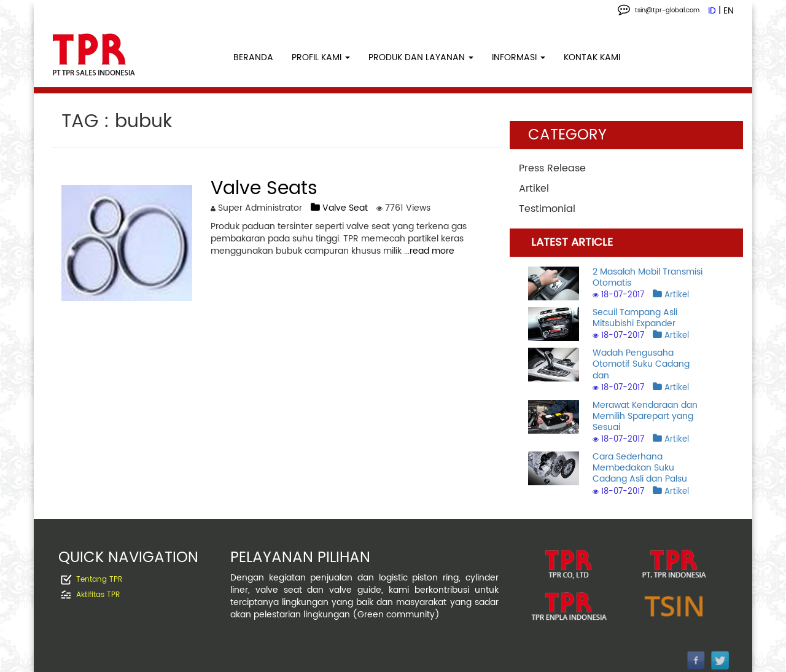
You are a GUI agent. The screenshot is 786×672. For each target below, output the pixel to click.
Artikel (534, 189)
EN (729, 11)
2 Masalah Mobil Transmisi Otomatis (648, 277)
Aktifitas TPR (98, 595)
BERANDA (253, 57)
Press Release (552, 168)
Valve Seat (339, 208)
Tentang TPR (99, 580)
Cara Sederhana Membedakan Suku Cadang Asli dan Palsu (640, 468)
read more (432, 251)
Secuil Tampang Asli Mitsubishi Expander (635, 318)
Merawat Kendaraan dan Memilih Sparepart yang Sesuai (645, 416)
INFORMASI (519, 57)
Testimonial (547, 209)
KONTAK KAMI (592, 57)
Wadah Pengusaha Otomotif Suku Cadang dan (641, 364)
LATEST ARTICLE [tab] (572, 242)
